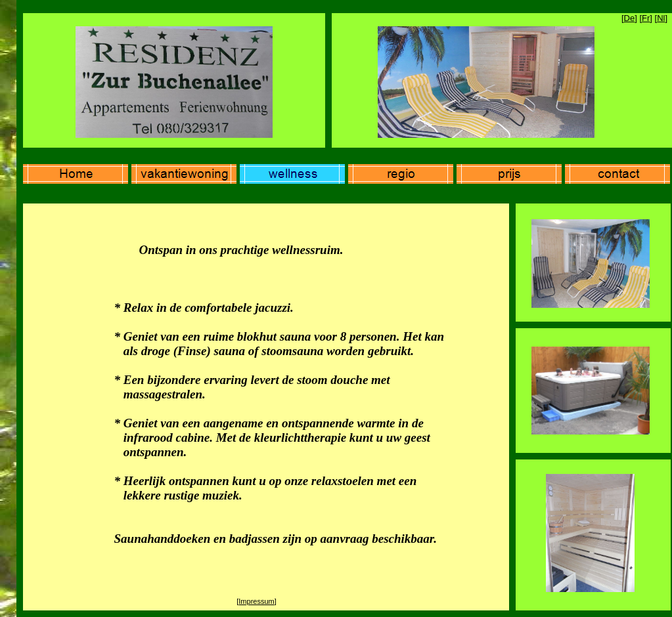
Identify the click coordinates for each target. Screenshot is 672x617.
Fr (646, 18)
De (630, 18)
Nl (661, 18)
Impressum (256, 601)
